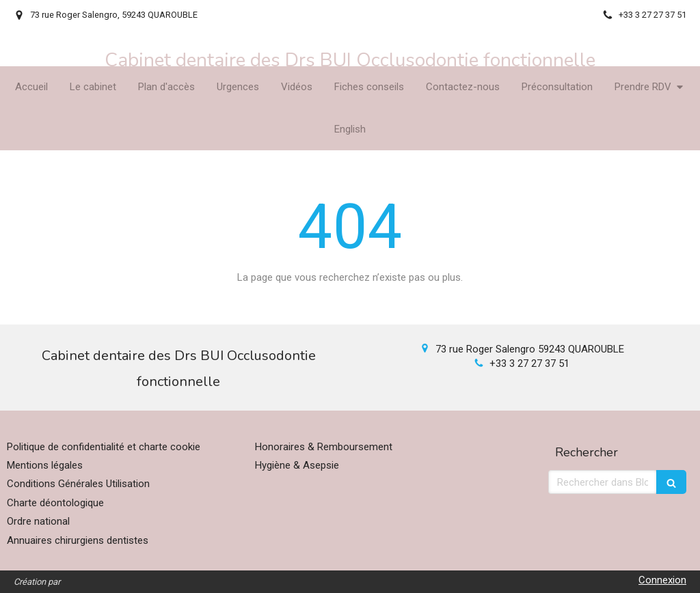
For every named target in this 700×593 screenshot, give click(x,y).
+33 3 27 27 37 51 (529, 363)
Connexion (662, 580)
